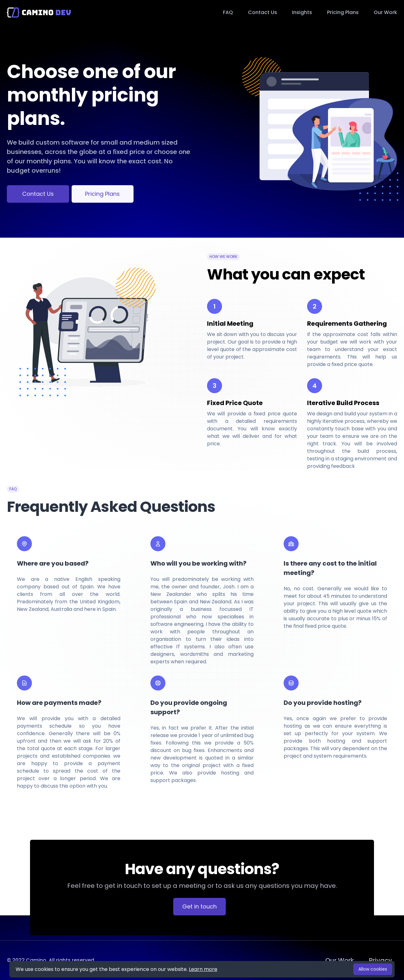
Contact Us (38, 194)
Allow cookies (373, 969)
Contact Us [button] (263, 12)
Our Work (385, 12)
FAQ (228, 12)
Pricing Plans (343, 12)
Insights (302, 12)
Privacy (381, 960)
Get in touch (199, 906)
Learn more (203, 969)
